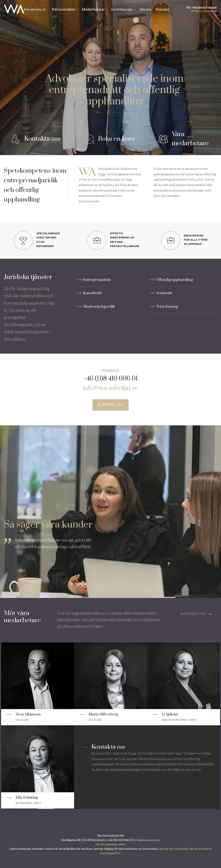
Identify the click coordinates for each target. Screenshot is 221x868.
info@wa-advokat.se (204, 11)
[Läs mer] (38, 673)
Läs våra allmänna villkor (110, 844)
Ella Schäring (27, 798)
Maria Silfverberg (103, 714)
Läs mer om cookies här (173, 849)
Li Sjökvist (170, 714)
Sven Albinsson (28, 714)
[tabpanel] (49, 552)
